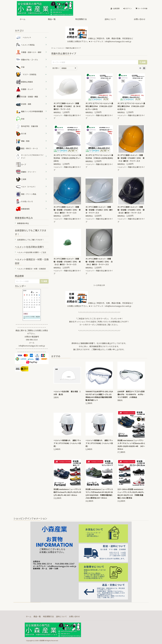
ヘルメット (61, 48)
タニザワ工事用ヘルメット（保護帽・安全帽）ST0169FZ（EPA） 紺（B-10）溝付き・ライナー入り (131, 210)
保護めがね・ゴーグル (27, 60)
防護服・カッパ (24, 89)
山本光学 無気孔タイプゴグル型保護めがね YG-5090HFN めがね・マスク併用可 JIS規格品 (131, 394)
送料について (110, 19)
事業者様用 (23, 209)
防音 (20, 119)
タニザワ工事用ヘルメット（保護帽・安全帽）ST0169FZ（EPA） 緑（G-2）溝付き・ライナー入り (67, 262)
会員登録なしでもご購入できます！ (31, 240)
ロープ (21, 164)
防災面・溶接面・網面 (27, 97)
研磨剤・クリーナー (26, 172)
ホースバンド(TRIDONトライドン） (30, 156)
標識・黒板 (23, 141)
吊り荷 (21, 134)
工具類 (21, 179)
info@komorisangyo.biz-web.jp (118, 41)
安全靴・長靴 (24, 104)
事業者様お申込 (23, 223)
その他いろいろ (24, 201)
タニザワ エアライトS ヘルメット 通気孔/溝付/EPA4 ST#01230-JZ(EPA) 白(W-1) (131, 106)
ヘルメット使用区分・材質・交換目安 (31, 269)
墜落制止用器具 (24, 82)
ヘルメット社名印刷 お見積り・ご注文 (32, 252)
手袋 (20, 67)
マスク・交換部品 (29, 74)
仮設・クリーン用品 (26, 194)
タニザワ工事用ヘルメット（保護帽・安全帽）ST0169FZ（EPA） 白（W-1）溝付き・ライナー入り (99, 262)
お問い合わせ (139, 19)
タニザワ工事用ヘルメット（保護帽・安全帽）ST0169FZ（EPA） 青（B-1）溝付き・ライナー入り (67, 210)
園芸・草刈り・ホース (27, 148)
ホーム (22, 19)
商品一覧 (52, 19)
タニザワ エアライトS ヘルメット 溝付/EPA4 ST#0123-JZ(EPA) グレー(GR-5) (67, 158)
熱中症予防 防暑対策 (27, 126)
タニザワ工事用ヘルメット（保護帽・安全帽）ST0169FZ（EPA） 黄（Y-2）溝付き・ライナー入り (131, 158)
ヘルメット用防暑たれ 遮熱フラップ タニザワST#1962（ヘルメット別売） (67, 443)
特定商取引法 (81, 19)
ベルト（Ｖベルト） (26, 187)
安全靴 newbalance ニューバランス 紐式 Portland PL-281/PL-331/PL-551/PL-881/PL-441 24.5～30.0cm (67, 492)
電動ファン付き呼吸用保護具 (29, 111)
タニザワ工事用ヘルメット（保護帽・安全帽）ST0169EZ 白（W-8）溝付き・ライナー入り (67, 106)
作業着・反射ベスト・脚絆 (29, 52)
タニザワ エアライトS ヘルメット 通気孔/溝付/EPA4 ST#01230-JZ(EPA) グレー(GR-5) (99, 106)
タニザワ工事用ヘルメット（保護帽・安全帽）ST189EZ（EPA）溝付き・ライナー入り (99, 210)
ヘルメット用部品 (25, 45)
